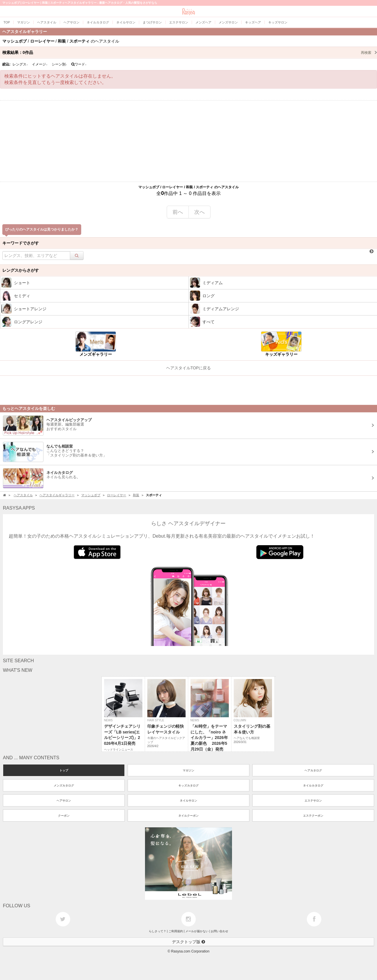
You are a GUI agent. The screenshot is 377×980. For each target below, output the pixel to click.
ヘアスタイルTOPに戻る (189, 368)
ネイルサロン (188, 801)
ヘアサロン (64, 801)
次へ (200, 212)
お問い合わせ (220, 931)
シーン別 (59, 64)
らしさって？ (157, 931)
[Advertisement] (188, 141)
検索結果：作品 (190, 52)
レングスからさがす (21, 270)
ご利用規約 (176, 931)
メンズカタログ (64, 785)
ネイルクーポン (188, 816)
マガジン (188, 770)
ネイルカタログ (313, 785)
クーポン (64, 816)
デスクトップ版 (188, 942)
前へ (178, 212)
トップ (64, 770)
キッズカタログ (188, 785)
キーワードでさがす (21, 243)
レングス (20, 64)
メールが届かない (197, 931)
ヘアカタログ (313, 770)
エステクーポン (313, 816)
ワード (79, 64)
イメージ (40, 64)
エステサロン (313, 801)
